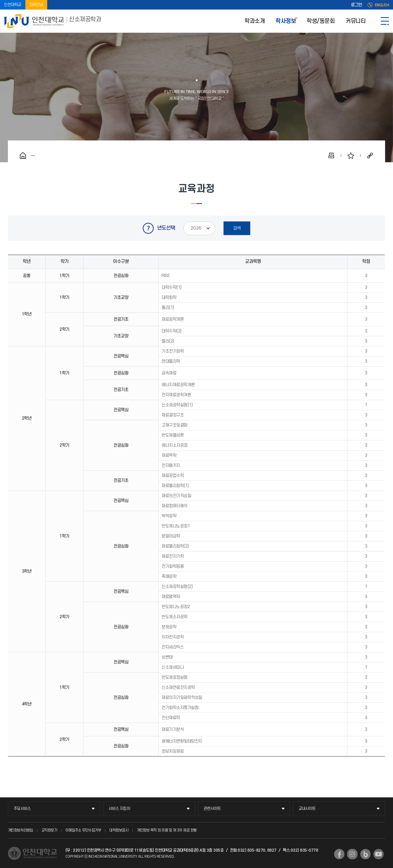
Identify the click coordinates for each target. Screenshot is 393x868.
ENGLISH (382, 5)
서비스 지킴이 (119, 809)
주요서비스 (22, 809)
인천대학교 (13, 5)
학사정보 (286, 21)
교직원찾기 (49, 830)
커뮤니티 (356, 21)
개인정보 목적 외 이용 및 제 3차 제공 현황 (167, 830)
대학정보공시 (119, 830)
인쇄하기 (331, 155)
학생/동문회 (321, 21)
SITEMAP (385, 21)
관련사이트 (212, 809)
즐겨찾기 (351, 155)
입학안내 (36, 5)
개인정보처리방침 (20, 830)
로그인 (357, 5)
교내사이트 (307, 809)
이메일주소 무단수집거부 (83, 830)
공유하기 (370, 155)
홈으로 (23, 155)
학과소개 (255, 21)
